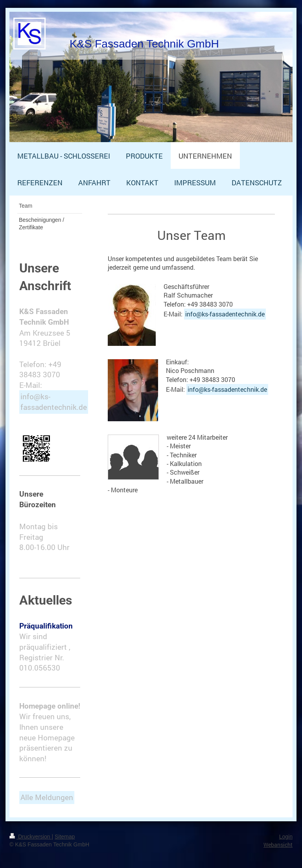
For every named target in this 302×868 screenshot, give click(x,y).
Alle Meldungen (47, 797)
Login (286, 837)
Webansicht (278, 845)
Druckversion (30, 837)
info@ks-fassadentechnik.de (225, 314)
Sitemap (65, 837)
